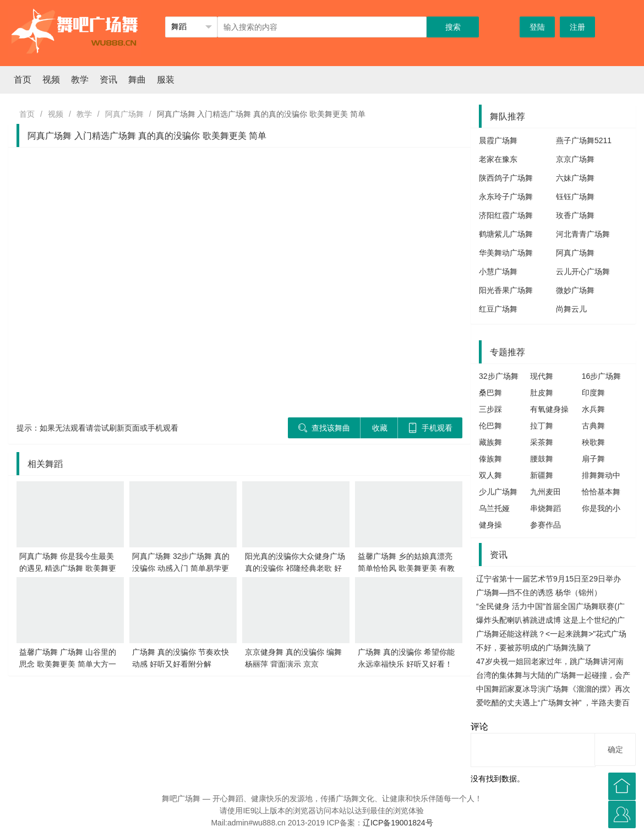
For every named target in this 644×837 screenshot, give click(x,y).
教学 (80, 80)
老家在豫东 (498, 159)
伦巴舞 (490, 426)
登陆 (537, 27)
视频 (51, 80)
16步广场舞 (602, 376)
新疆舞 (542, 475)
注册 (577, 27)
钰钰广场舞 (575, 197)
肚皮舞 (542, 393)
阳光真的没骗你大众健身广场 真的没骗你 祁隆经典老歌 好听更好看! (295, 568)
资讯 (108, 80)
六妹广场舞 (575, 178)
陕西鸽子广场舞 (506, 178)
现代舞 (542, 376)
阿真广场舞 (124, 114)
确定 (615, 749)
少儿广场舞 (498, 492)
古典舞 (593, 426)
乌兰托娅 (494, 508)
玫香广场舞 (575, 215)
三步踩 (490, 409)
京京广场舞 (575, 159)
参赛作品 (545, 525)
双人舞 (490, 475)
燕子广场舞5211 (584, 140)
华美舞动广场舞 (506, 253)
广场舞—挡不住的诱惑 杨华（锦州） (539, 593)
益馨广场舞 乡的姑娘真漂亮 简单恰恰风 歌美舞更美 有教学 (406, 568)
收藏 (380, 428)
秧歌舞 (593, 442)
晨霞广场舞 (498, 140)
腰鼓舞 (542, 459)
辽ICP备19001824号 (398, 823)
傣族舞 (490, 459)
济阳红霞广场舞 (506, 215)
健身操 (490, 525)
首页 (23, 80)
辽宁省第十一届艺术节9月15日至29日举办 (549, 579)
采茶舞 (542, 442)
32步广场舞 (499, 376)
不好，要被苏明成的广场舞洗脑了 (534, 648)
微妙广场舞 (575, 290)
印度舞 (593, 393)
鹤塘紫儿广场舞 (506, 234)
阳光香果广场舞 (506, 290)
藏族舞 (490, 442)
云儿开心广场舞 (583, 271)
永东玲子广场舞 (506, 197)
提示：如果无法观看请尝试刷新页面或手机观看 (97, 428)
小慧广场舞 (498, 271)
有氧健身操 (549, 409)
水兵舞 (593, 409)
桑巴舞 (490, 393)
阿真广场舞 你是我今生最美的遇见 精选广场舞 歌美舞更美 (68, 568)
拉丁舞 (542, 426)
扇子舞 (593, 459)
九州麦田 (545, 492)
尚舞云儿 (571, 309)
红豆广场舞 (498, 309)
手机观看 (430, 428)
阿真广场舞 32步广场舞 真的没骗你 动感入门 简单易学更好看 (181, 568)
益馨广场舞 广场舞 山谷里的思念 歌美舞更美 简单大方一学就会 (68, 664)
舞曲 (137, 80)
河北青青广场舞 (583, 234)
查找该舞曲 (324, 428)
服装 (166, 80)
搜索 (453, 27)
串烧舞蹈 (545, 508)
